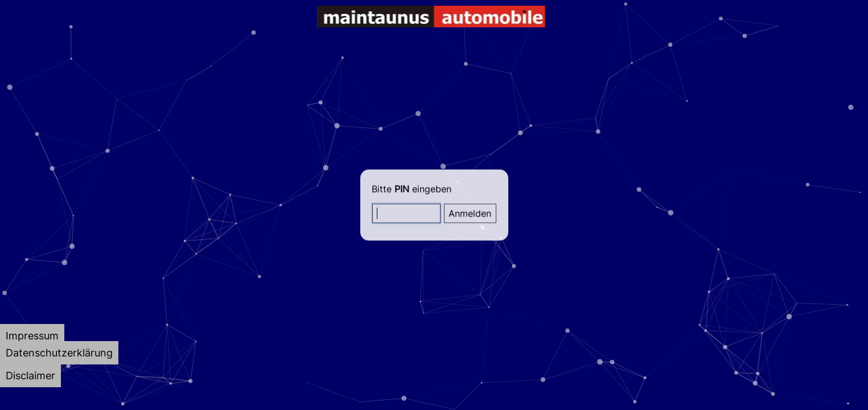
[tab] (32, 336)
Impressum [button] (32, 336)
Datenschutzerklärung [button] (59, 353)
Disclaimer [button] (30, 376)
